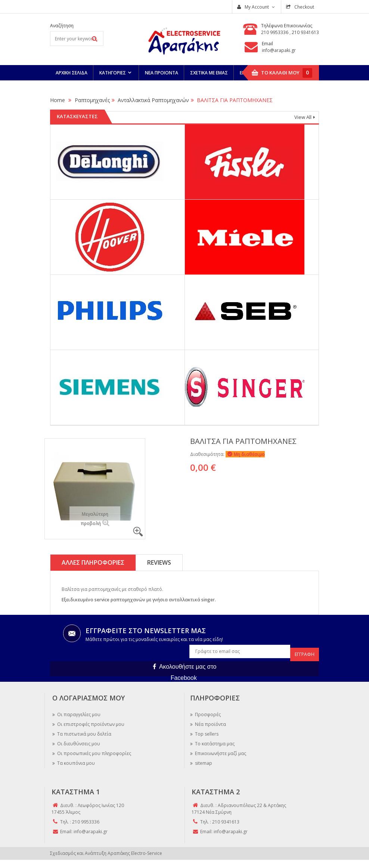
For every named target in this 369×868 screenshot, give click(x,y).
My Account (257, 7)
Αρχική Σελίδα (72, 73)
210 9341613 (305, 32)
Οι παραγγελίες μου (78, 711)
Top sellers (206, 731)
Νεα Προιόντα (162, 73)
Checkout (304, 7)
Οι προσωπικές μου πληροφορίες (94, 750)
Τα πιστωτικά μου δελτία (84, 731)
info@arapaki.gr (279, 50)
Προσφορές (207, 711)
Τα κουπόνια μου (75, 760)
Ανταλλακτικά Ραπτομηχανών (153, 100)
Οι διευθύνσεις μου (78, 741)
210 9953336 (275, 32)
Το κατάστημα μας (214, 741)
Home (58, 100)
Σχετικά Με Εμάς (209, 73)
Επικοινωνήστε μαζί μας (220, 750)
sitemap (203, 760)
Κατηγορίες (113, 73)
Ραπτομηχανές (92, 100)
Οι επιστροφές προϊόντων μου (90, 721)
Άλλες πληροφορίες (93, 562)
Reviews (159, 562)
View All (303, 117)
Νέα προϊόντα (210, 721)
